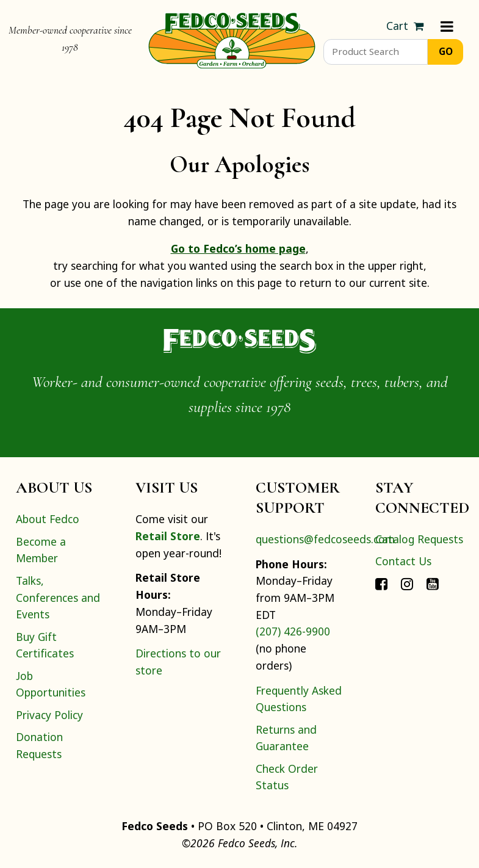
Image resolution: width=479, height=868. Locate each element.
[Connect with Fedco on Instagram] (407, 584)
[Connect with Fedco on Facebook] (381, 584)
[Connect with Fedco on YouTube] (433, 584)
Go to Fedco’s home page (238, 248)
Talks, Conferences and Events (58, 597)
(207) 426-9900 (293, 631)
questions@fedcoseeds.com (325, 539)
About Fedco (48, 519)
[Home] (232, 39)
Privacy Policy (49, 715)
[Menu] (447, 26)
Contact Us (403, 561)
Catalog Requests (419, 539)
